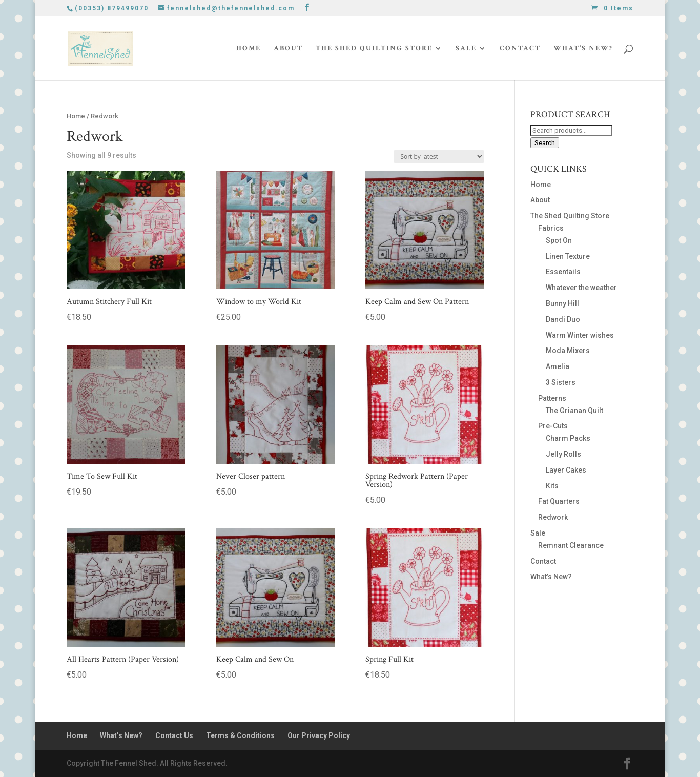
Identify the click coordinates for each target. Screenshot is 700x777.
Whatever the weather (581, 288)
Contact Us (174, 735)
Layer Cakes (566, 470)
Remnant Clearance (571, 545)
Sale (466, 49)
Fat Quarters (559, 501)
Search (545, 143)
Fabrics (551, 228)
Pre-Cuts (553, 426)
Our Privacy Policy (319, 735)
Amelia (558, 366)
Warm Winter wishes (580, 335)
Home (249, 49)
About (288, 49)
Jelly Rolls (563, 454)
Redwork (553, 517)
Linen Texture (568, 256)
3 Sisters (561, 382)
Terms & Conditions (240, 735)
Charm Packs (568, 438)
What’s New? (583, 49)
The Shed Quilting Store (374, 49)
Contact (520, 49)
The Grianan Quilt (574, 411)
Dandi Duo (563, 319)
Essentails (563, 272)
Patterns (552, 398)
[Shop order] (439, 157)
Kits (552, 486)
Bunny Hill (562, 303)
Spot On (559, 240)
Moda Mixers (568, 351)
